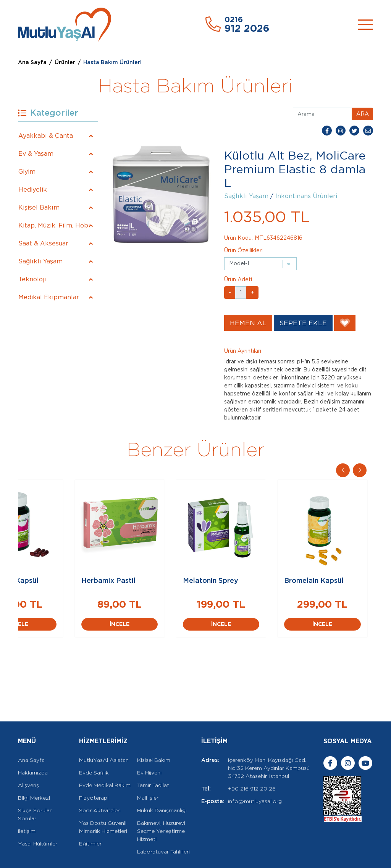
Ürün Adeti (238, 279)
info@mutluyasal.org (255, 776)
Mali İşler (148, 773)
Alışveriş (28, 760)
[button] (360, 470)
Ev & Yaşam (36, 154)
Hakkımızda (33, 747)
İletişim (27, 806)
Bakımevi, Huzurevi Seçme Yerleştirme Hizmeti (161, 806)
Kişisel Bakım (39, 207)
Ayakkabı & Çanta (46, 136)
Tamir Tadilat (153, 760)
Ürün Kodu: (238, 238)
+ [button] (253, 292)
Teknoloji (32, 279)
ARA (363, 114)
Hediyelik (33, 190)
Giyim (27, 172)
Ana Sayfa (32, 62)
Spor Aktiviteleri (100, 785)
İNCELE (77, 641)
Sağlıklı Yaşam (40, 261)
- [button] (230, 292)
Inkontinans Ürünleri (306, 196)
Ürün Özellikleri (243, 250)
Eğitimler (90, 818)
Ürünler (65, 62)
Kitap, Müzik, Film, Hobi (54, 225)
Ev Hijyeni (149, 747)
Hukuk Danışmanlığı (162, 785)
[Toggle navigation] (365, 25)
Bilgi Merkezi (34, 773)
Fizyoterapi (94, 773)
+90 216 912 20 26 (252, 763)
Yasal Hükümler (38, 818)
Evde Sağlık (94, 747)
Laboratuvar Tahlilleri (163, 826)
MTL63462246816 (279, 238)
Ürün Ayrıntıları (243, 351)
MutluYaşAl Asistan (104, 735)
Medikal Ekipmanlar (49, 297)
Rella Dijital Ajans (88, 858)
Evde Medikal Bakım (105, 760)
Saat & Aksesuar (43, 243)
